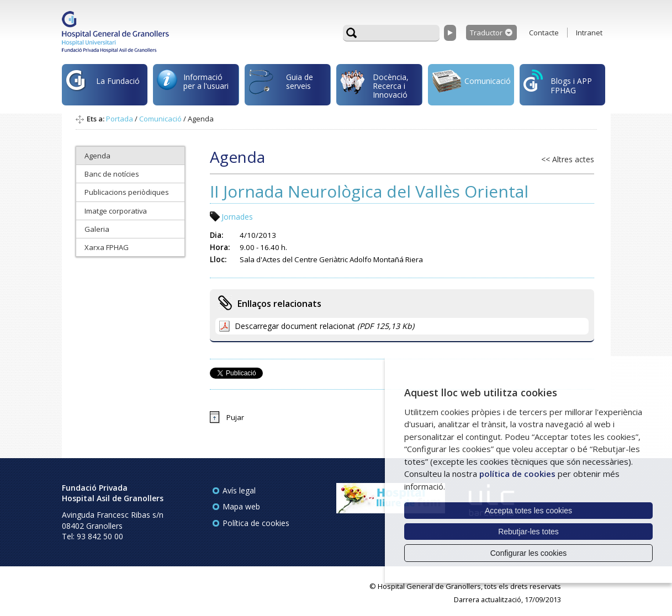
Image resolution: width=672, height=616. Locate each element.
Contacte (544, 33)
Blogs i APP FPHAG (558, 83)
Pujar (235, 417)
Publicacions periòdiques (127, 192)
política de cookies (517, 474)
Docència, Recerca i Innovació (374, 85)
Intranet (589, 33)
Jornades (237, 217)
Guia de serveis (281, 87)
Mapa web (241, 506)
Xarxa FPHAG (107, 247)
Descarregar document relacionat (324, 326)
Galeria (97, 229)
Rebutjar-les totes (528, 532)
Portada (120, 119)
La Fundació (103, 86)
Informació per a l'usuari (192, 83)
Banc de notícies (112, 174)
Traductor (486, 33)
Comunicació (471, 83)
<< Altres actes (568, 159)
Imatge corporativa (116, 211)
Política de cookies (256, 523)
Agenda (97, 156)
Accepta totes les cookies (528, 511)
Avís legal (239, 490)
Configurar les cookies (529, 553)
